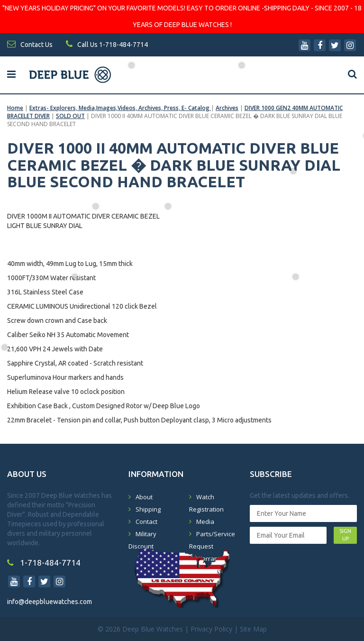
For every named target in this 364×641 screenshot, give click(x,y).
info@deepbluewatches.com (50, 602)
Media (205, 522)
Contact (146, 522)
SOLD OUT (70, 116)
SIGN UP (345, 535)
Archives (227, 108)
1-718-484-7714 (44, 563)
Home (15, 108)
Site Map (253, 629)
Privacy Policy (211, 629)
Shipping (148, 509)
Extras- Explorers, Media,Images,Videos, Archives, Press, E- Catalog (120, 108)
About (144, 497)
